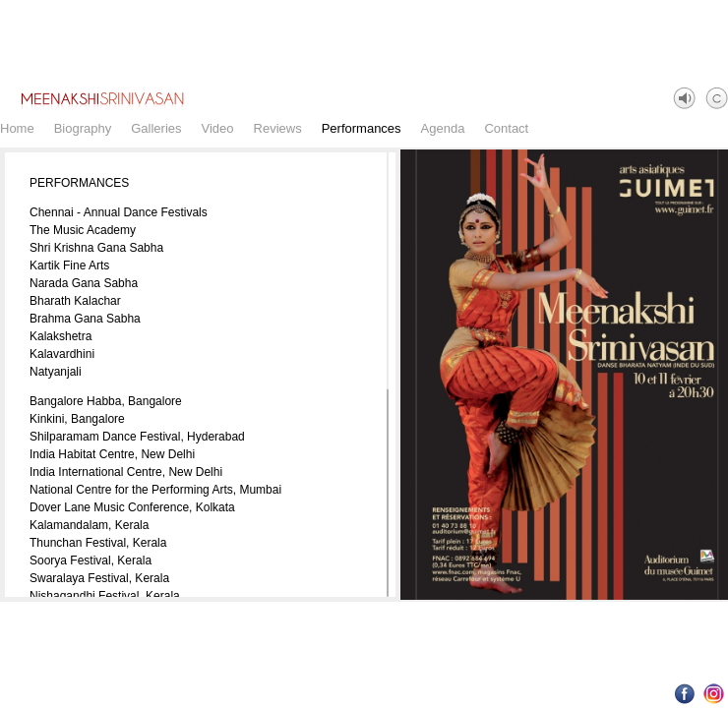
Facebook (685, 694)
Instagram (714, 694)
